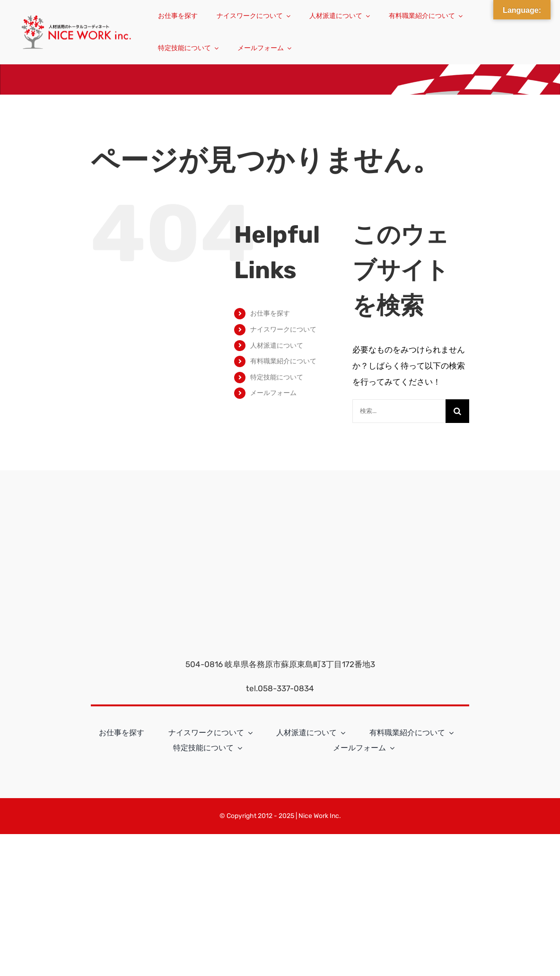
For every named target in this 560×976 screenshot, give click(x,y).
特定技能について (277, 377)
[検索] (457, 411)
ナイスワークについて (283, 330)
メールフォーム (273, 393)
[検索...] (399, 411)
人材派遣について (277, 346)
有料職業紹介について (283, 361)
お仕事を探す (270, 313)
